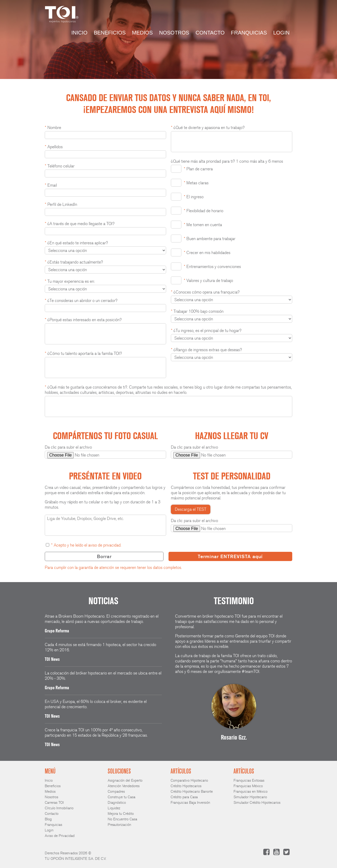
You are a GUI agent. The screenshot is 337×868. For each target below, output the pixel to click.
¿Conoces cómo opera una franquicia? (205, 292)
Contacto (210, 33)
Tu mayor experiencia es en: (70, 281)
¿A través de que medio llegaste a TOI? (80, 224)
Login (281, 33)
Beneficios (110, 33)
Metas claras (196, 183)
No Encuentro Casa (122, 819)
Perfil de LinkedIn (61, 204)
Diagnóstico (117, 803)
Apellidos (54, 147)
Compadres (116, 792)
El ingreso (194, 197)
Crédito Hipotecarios (186, 786)
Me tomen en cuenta (203, 225)
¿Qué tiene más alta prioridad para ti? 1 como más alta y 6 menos (227, 161)
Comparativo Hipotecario (189, 780)
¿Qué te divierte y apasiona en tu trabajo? (208, 128)
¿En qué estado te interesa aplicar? (76, 243)
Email (51, 185)
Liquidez (114, 808)
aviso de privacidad (104, 545)
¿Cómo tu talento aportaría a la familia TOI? (83, 353)
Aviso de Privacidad (60, 836)
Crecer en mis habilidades (207, 253)
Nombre (53, 128)
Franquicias (249, 33)
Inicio (79, 33)
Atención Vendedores (124, 786)
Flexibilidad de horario (204, 211)
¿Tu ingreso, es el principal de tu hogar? (206, 331)
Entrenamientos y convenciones (212, 267)
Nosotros (174, 33)
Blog (48, 819)
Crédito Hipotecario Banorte (192, 792)
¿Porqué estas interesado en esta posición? (83, 320)
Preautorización (119, 825)
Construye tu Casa (122, 797)
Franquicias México (248, 786)
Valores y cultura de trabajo (208, 281)
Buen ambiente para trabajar (210, 239)
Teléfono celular (60, 166)
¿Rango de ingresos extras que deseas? (206, 350)
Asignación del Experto (125, 780)
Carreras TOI (54, 803)
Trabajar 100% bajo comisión (197, 311)
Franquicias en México (251, 792)
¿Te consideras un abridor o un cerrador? (81, 301)
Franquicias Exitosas (249, 780)
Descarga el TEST (191, 509)
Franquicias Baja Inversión (190, 803)
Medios (142, 33)
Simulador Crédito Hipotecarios (257, 803)
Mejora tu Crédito (121, 814)
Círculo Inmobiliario (59, 808)
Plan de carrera (198, 169)
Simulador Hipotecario (250, 797)
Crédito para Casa (184, 797)
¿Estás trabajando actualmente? (74, 262)
